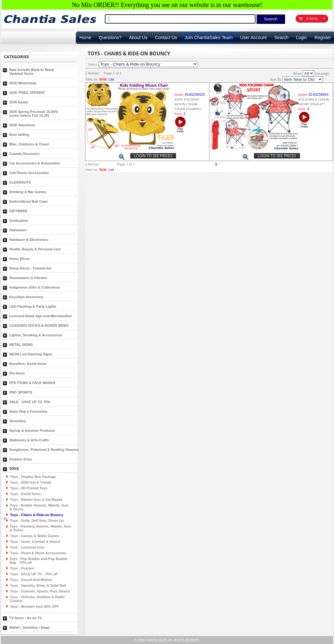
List (111, 79)
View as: (92, 79)
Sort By (276, 80)
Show (297, 73)
